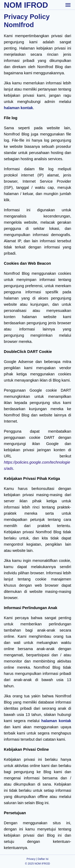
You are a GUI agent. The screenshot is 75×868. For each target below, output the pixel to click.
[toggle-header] (68, 5)
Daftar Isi (43, 859)
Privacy (31, 859)
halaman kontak (18, 108)
